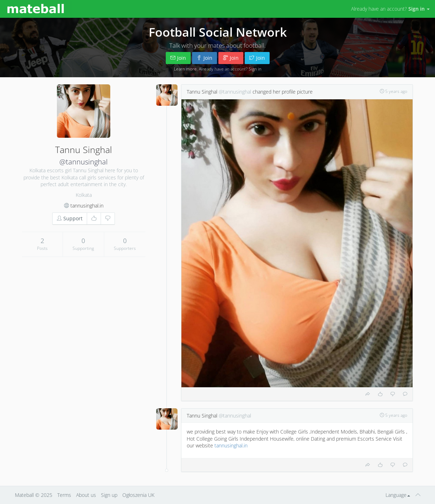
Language (398, 495)
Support (70, 218)
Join (178, 58)
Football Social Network (218, 32)
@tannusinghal (84, 162)
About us (86, 495)
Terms (64, 495)
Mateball (24, 495)
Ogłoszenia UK (138, 495)
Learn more (185, 69)
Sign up (109, 495)
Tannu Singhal (202, 92)
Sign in (255, 69)
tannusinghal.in (87, 206)
